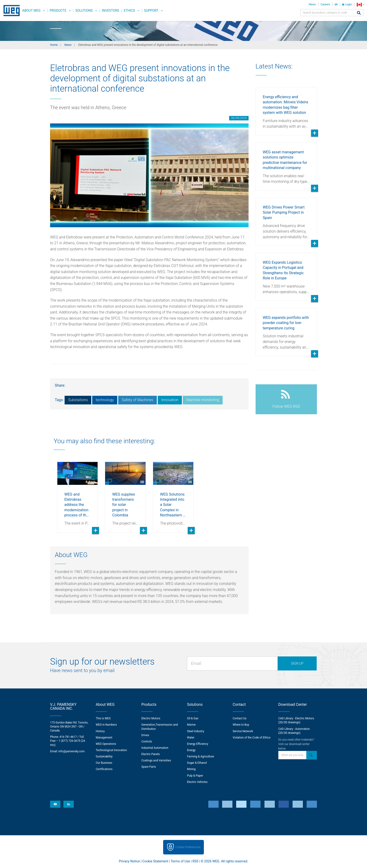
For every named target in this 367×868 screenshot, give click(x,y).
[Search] (359, 13)
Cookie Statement (155, 861)
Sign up (297, 663)
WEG (10, 11)
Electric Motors (151, 718)
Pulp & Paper (195, 776)
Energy (191, 750)
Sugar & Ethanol (197, 763)
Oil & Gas (193, 718)
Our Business (104, 763)
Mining (191, 769)
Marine (191, 725)
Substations (78, 400)
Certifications (104, 769)
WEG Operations (106, 744)
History (100, 731)
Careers (325, 4)
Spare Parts (149, 767)
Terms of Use (180, 861)
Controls (147, 742)
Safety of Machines (137, 400)
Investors (110, 11)
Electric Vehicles (197, 782)
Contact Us (240, 718)
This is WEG (103, 718)
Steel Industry (196, 731)
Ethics (129, 11)
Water (191, 738)
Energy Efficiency (198, 744)
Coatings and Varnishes (156, 760)
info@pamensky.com (72, 751)
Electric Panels (151, 754)
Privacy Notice (129, 861)
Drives (145, 735)
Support (151, 11)
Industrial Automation (155, 748)
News (312, 4)
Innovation (170, 400)
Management (104, 738)
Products (58, 11)
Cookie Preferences (188, 847)
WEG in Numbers (106, 725)
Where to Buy (241, 725)
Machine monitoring (203, 400)
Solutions (84, 11)
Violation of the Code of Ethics (252, 738)
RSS (195, 861)
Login (347, 4)
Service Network (243, 731)
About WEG (31, 11)
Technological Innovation (111, 750)
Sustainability (104, 756)
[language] (361, 5)
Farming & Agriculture (200, 756)
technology (105, 400)
